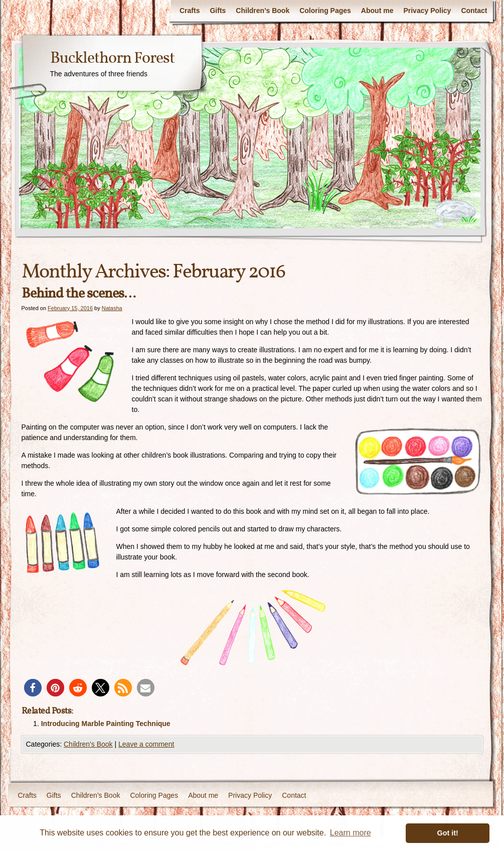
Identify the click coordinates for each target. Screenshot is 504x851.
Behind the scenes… (78, 294)
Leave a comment (146, 744)
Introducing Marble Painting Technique (106, 724)
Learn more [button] (351, 833)
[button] (33, 688)
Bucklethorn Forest (112, 59)
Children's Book (88, 744)
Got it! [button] (448, 833)
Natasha (112, 308)
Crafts (190, 11)
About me (377, 11)
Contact (474, 11)
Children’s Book (263, 11)
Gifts (218, 11)
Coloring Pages (325, 11)
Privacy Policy (427, 11)
